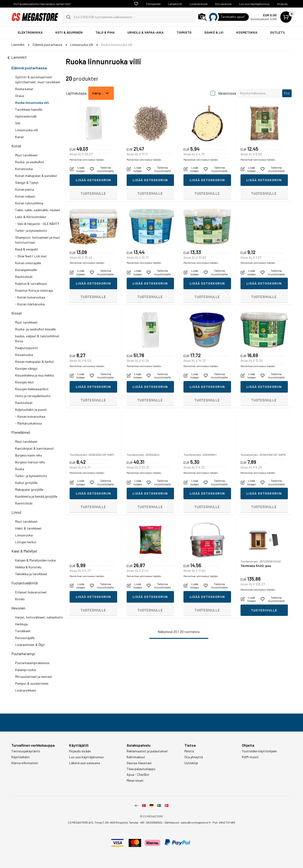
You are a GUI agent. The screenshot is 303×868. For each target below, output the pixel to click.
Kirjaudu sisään (80, 751)
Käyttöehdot (21, 757)
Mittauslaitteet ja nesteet (34, 677)
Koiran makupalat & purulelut (36, 176)
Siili (18, 123)
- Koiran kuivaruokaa (30, 297)
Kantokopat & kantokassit (35, 448)
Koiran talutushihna (29, 203)
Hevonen (18, 608)
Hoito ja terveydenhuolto (33, 396)
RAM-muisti (250, 757)
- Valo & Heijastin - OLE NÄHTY (37, 224)
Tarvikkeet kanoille (29, 109)
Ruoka (20, 469)
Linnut (16, 512)
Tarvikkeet (23, 631)
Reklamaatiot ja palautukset (147, 751)
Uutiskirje (191, 763)
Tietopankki (153, 4)
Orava (20, 96)
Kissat (17, 313)
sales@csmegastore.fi (196, 822)
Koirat (16, 146)
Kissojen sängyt (26, 368)
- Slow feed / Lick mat (31, 256)
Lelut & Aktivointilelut (31, 217)
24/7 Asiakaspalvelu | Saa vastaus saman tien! (42, 4)
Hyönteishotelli (26, 116)
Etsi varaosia (223, 4)
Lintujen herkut (26, 542)
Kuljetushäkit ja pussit (31, 410)
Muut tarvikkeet (26, 155)
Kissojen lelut (25, 382)
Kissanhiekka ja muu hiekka (34, 375)
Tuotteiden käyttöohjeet (259, 751)
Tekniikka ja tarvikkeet (31, 574)
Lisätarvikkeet (26, 690)
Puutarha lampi (23, 654)
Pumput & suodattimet (32, 683)
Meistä (189, 751)
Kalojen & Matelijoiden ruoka (35, 560)
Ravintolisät (24, 277)
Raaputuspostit (27, 348)
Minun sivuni (135, 780)
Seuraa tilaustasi (139, 763)
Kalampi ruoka (25, 670)
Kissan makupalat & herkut (35, 362)
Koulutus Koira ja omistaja (34, 290)
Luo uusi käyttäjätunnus (254, 4)
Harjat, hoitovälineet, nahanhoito (39, 617)
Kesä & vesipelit (27, 249)
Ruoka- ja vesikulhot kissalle (35, 329)
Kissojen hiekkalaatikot (32, 389)
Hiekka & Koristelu (28, 567)
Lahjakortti (175, 4)
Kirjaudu (283, 4)
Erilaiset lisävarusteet (31, 592)
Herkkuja (21, 624)
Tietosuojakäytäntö (26, 751)
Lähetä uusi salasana (85, 763)
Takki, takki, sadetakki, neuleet (38, 210)
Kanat (20, 137)
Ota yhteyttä (194, 757)
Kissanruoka (24, 355)
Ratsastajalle (25, 638)
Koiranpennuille (26, 270)
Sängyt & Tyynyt (27, 182)
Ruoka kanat (24, 89)
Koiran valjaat (25, 196)
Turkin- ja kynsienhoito (31, 230)
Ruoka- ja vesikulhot (30, 162)
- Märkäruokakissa (29, 423)
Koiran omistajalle (28, 263)
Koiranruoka (24, 169)
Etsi (287, 93)
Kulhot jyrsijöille (26, 483)
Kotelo (20, 599)
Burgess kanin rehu (29, 455)
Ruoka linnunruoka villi (32, 103)
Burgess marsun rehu (30, 462)
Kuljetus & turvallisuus (31, 283)
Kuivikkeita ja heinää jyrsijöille (36, 496)
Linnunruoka (24, 535)
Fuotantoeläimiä (25, 583)
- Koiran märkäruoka (30, 304)
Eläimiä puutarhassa (29, 68)
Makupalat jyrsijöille (29, 489)
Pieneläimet (21, 432)
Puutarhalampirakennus (32, 663)
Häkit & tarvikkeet (28, 528)
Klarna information (25, 763)
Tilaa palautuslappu (141, 769)
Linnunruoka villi (27, 130)
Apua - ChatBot (138, 775)
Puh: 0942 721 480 (224, 822)
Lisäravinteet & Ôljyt (30, 645)
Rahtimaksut (136, 757)
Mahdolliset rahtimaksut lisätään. (87, 183)
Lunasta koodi (199, 4)
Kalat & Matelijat (24, 551)
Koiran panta (25, 189)
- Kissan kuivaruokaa (30, 416)
